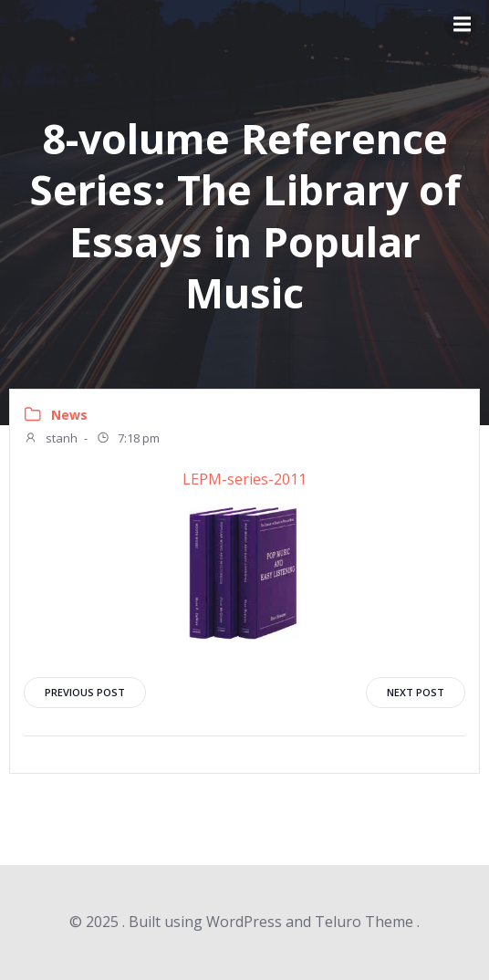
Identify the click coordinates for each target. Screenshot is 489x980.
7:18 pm (128, 440)
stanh (51, 440)
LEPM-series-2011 (244, 479)
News (69, 415)
